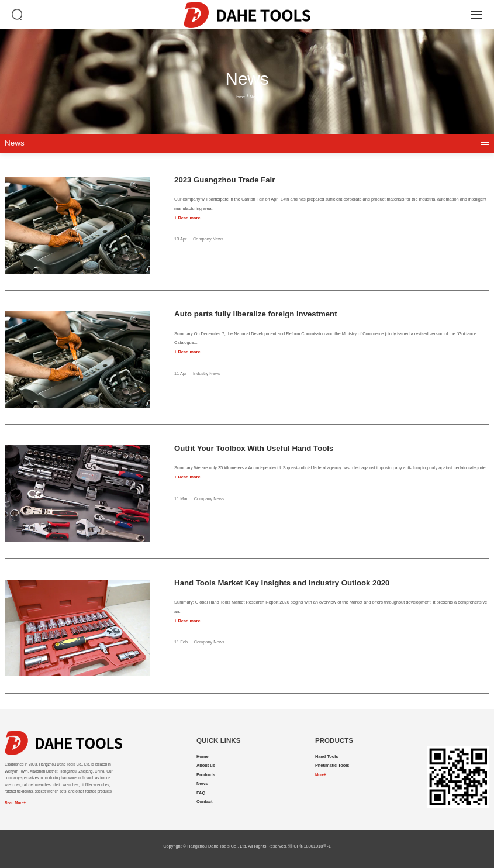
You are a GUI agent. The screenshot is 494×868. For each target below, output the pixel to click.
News (255, 97)
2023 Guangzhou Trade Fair (224, 180)
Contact (204, 802)
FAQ (201, 793)
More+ (321, 775)
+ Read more (187, 218)
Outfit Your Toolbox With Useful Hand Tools (254, 449)
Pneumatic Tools (332, 765)
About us (206, 765)
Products (206, 775)
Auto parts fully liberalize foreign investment (255, 314)
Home (239, 97)
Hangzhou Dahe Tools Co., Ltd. (217, 846)
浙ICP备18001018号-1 (310, 846)
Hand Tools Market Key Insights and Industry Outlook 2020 (282, 583)
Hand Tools (327, 757)
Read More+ (15, 803)
